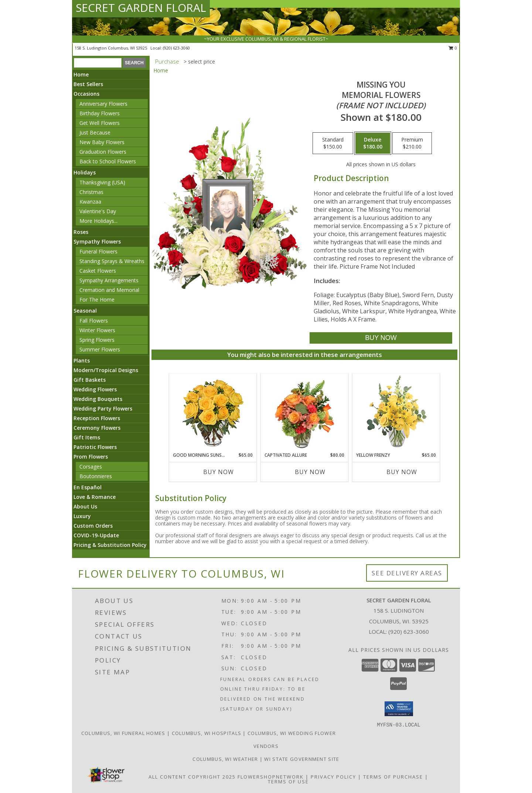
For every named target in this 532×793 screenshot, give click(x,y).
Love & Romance (95, 497)
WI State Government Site (302, 759)
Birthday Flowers (100, 113)
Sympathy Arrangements (109, 280)
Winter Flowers (97, 330)
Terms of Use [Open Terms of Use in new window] (288, 782)
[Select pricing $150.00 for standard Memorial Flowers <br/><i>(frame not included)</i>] (333, 143)
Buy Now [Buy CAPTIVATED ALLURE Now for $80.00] (310, 472)
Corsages (91, 467)
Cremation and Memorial (109, 290)
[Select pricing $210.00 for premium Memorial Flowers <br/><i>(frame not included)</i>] (412, 143)
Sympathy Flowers (97, 241)
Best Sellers (88, 84)
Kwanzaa (90, 202)
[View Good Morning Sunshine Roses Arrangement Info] (213, 413)
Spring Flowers (97, 340)
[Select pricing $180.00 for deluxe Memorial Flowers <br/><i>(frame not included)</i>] (373, 143)
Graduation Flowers (103, 152)
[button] (399, 709)
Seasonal (85, 311)
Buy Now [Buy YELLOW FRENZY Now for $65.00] (402, 472)
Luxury (82, 516)
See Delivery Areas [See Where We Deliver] (407, 573)
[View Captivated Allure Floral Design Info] (305, 413)
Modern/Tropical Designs (106, 370)
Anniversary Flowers (103, 104)
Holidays (85, 172)
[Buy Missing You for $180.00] (381, 338)
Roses (81, 232)
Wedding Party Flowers (103, 409)
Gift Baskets (90, 380)
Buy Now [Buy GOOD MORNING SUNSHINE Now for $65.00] (219, 472)
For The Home (97, 299)
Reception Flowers (97, 418)
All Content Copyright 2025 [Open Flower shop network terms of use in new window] (192, 777)
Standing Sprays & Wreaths (112, 261)
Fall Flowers (94, 321)
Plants (82, 360)
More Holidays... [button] (98, 221)
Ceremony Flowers (97, 428)
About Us (85, 506)
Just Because (95, 132)
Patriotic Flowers (95, 447)
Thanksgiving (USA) (102, 182)
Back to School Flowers (108, 161)
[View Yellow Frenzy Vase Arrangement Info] (396, 413)
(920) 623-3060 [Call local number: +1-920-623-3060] (176, 48)
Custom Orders (93, 526)
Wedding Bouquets (98, 399)
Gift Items (87, 437)
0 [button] (453, 48)
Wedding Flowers (95, 389)
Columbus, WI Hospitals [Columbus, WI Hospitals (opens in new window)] (207, 733)
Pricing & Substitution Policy (110, 545)
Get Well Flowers (100, 123)
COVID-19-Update (96, 535)
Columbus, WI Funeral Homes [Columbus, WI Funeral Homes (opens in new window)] (123, 733)
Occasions (86, 94)
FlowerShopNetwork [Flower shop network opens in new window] (271, 777)
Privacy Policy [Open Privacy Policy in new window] (333, 777)
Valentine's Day (98, 211)
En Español (88, 487)
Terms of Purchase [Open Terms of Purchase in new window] (393, 777)
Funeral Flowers (98, 251)
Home (81, 74)
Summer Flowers (100, 349)
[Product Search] (98, 63)
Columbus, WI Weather (225, 759)
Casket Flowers (98, 271)
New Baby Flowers (102, 142)
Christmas (91, 192)
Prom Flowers (91, 457)
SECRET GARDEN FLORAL (141, 8)
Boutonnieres (96, 476)
